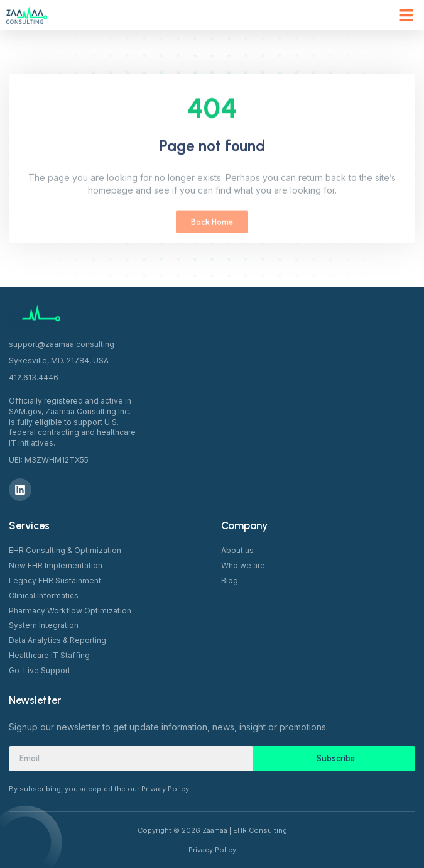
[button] (406, 15)
